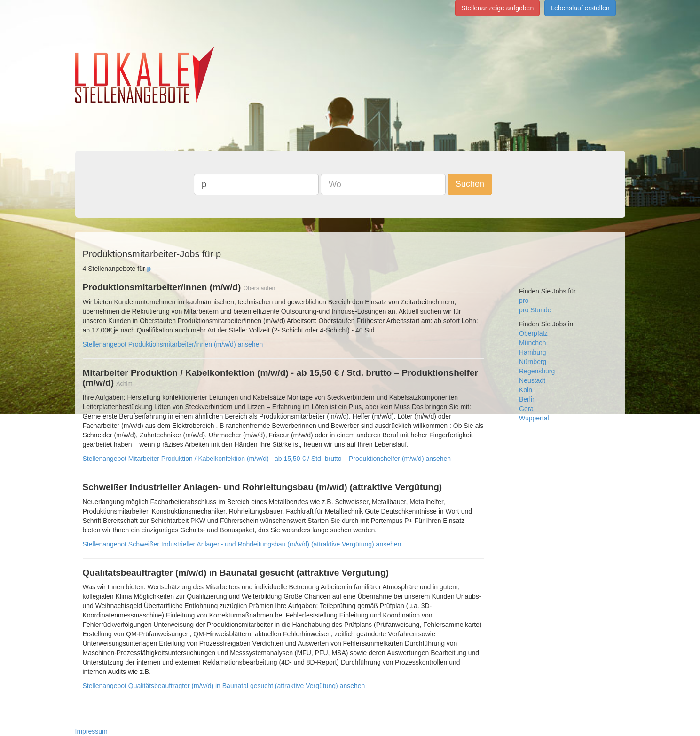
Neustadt (532, 380)
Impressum (91, 731)
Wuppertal (534, 418)
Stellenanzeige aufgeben (497, 8)
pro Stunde (535, 310)
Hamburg (533, 352)
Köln (526, 390)
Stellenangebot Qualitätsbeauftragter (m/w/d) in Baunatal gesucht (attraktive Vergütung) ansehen (224, 686)
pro (524, 301)
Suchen (470, 184)
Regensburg (537, 371)
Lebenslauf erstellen (580, 8)
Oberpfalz (533, 333)
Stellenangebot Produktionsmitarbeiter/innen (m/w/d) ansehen (173, 344)
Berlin (527, 399)
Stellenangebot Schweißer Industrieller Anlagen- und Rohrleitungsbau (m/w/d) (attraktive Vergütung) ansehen (242, 544)
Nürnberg (533, 362)
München (533, 343)
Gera (526, 409)
